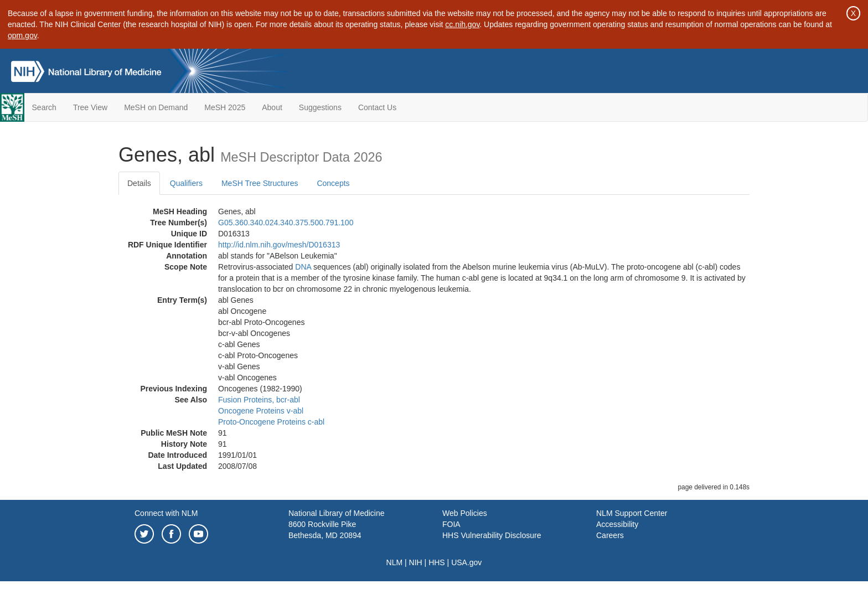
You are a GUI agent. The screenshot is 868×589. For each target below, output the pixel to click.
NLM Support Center (632, 513)
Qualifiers (186, 183)
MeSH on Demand (156, 107)
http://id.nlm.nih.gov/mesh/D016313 (279, 245)
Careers (610, 535)
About (272, 107)
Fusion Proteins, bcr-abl (259, 400)
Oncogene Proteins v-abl (261, 411)
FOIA (451, 524)
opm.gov (22, 35)
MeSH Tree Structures (260, 183)
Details (139, 183)
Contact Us (377, 107)
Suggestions (320, 107)
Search (44, 107)
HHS (437, 562)
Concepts (333, 183)
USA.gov (466, 562)
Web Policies (465, 513)
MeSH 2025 (225, 107)
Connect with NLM (166, 513)
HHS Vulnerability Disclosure (492, 535)
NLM (395, 562)
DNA (303, 267)
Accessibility (617, 524)
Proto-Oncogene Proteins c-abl (271, 422)
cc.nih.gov (462, 24)
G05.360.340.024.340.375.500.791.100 (286, 223)
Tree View (90, 107)
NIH (416, 562)
